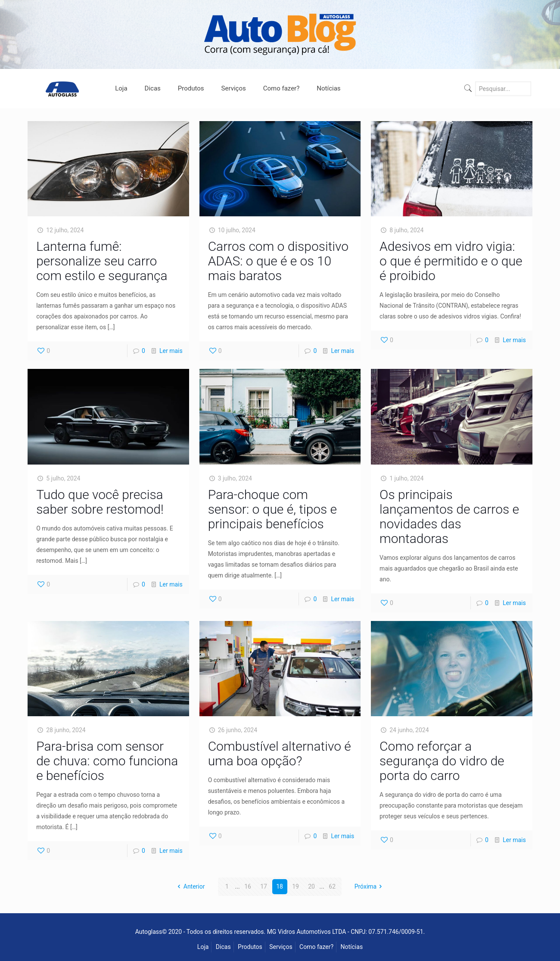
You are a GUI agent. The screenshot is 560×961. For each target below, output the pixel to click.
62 (332, 886)
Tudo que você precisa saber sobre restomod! (100, 502)
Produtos (250, 947)
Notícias (352, 947)
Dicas (223, 947)
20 (311, 886)
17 (264, 886)
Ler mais (171, 351)
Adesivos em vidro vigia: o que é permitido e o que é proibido (451, 261)
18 (280, 886)
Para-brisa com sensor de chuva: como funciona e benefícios (107, 761)
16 (248, 886)
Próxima (370, 886)
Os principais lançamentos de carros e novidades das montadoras (449, 516)
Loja (203, 947)
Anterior (190, 886)
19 (296, 886)
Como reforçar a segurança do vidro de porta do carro (442, 761)
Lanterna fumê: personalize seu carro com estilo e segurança (102, 261)
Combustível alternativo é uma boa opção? (280, 754)
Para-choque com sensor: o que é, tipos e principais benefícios (273, 509)
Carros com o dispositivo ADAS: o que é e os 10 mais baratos (278, 261)
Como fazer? (316, 947)
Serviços (281, 947)
